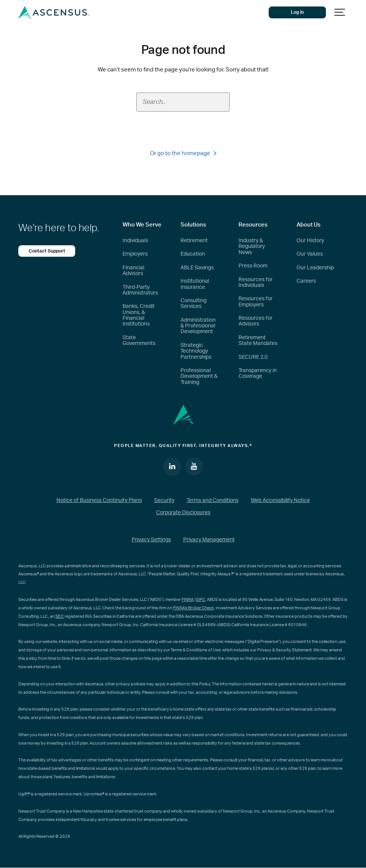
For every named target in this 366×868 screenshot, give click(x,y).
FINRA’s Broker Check (193, 608)
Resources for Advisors (256, 321)
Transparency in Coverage (258, 373)
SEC (60, 616)
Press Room (253, 266)
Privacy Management (209, 540)
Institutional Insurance (195, 284)
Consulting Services (193, 304)
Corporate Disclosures (183, 513)
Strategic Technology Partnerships (196, 351)
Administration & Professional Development (198, 326)
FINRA (188, 600)
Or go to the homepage (183, 153)
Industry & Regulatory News (252, 247)
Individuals (135, 241)
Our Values (310, 254)
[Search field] (183, 102)
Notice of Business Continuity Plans (99, 501)
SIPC (201, 600)
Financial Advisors (133, 271)
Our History (310, 241)
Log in (298, 12)
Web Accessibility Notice (280, 501)
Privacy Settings (151, 540)
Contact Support (47, 251)
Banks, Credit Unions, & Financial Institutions (139, 315)
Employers (135, 254)
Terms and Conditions (213, 501)
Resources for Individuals (256, 283)
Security (164, 501)
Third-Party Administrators (140, 290)
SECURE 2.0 (253, 357)
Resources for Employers (256, 302)
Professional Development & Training (199, 377)
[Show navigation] (340, 12)
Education (193, 254)
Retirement (194, 241)
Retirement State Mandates (258, 341)
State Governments (139, 341)
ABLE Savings (197, 268)
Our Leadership (315, 268)
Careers (306, 281)
